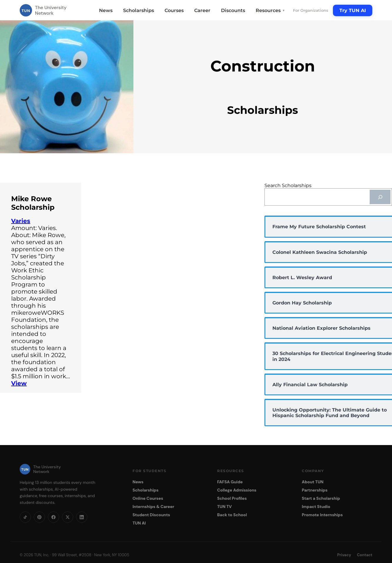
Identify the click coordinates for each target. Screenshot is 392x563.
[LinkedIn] (82, 517)
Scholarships (139, 10)
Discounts (233, 10)
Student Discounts (151, 515)
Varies (21, 221)
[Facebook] (53, 517)
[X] (68, 517)
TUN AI (139, 523)
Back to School (232, 515)
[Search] (380, 197)
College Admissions (237, 490)
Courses (174, 10)
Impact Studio (316, 507)
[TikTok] (25, 517)
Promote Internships (322, 515)
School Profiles (232, 498)
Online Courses (148, 498)
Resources (270, 10)
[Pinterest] (39, 517)
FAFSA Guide (230, 482)
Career (202, 10)
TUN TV (225, 507)
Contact (365, 555)
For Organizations (311, 10)
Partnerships (315, 490)
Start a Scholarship (321, 498)
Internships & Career (153, 507)
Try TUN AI (353, 10)
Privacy (344, 555)
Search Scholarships (288, 185)
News (106, 10)
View (19, 383)
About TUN (313, 482)
